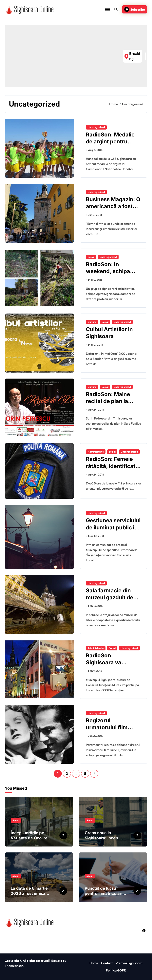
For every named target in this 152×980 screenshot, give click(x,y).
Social (91, 257)
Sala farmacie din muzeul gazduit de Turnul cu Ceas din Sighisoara (110, 601)
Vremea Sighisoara (129, 963)
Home (94, 963)
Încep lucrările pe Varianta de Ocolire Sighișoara (29, 838)
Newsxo (57, 961)
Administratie (96, 452)
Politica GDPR (116, 970)
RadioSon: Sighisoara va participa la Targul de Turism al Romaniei (113, 666)
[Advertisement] (65, 56)
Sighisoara (24, 936)
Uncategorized (96, 127)
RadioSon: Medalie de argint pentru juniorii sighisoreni (110, 142)
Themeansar (14, 966)
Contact (107, 963)
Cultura (92, 322)
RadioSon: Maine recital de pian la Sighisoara (108, 401)
